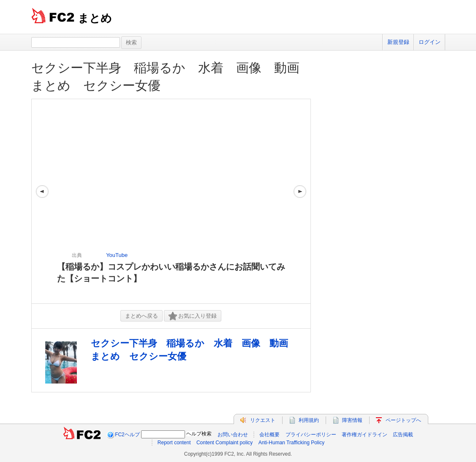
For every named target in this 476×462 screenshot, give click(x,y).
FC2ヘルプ (127, 435)
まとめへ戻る (141, 316)
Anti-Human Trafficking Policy (292, 443)
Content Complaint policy (224, 443)
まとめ (95, 18)
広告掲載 (403, 435)
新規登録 (398, 42)
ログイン (430, 42)
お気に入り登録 (193, 316)
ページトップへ (403, 420)
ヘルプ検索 (199, 434)
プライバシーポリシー (311, 435)
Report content (174, 443)
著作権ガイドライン (364, 435)
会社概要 (269, 435)
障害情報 (352, 420)
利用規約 (309, 420)
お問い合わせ (233, 435)
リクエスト (263, 420)
